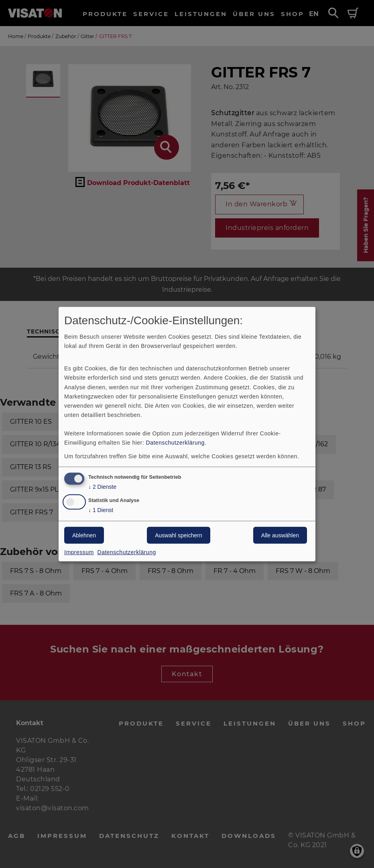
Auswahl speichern (179, 535)
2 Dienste (102, 487)
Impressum (79, 552)
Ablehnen (84, 535)
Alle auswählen (280, 535)
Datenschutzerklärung (175, 443)
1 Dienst (101, 510)
